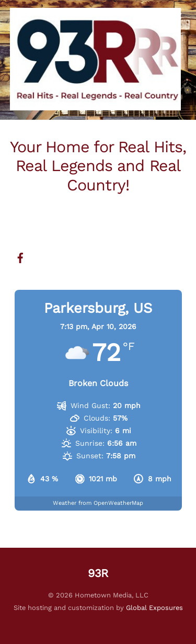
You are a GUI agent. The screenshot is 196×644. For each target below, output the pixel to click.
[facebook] (20, 257)
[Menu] (176, 14)
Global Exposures (154, 608)
